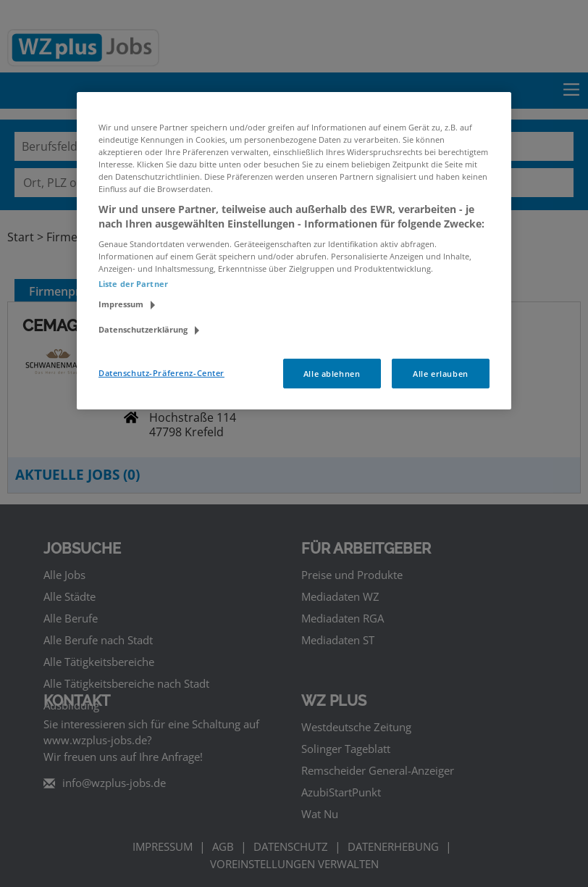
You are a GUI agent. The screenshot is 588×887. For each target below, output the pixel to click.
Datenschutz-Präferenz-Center (161, 372)
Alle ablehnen (332, 373)
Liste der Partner (133, 284)
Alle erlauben (440, 373)
